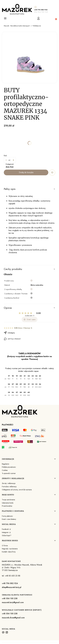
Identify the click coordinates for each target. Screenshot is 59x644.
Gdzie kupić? (7, 535)
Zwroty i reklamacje (9, 483)
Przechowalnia (7, 506)
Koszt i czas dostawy (9, 519)
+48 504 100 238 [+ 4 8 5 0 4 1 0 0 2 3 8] (10, 598)
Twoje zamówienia (8, 500)
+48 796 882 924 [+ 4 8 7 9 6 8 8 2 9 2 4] (41, 10)
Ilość (5, 156)
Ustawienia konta (8, 503)
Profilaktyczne (37, 26)
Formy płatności (7, 516)
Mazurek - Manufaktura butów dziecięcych (17, 26)
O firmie (5, 546)
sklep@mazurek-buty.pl (12, 587)
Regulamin (6, 464)
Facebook (6, 529)
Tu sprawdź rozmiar (9, 473)
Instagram (5, 532)
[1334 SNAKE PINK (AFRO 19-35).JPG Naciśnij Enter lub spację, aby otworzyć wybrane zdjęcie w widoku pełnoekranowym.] (29, 57)
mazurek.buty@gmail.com (13, 602)
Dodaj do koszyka (26, 172)
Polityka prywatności (9, 467)
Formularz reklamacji (9, 487)
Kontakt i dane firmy (9, 552)
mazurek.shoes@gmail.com (13, 618)
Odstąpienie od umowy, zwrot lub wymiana (17, 490)
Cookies (5, 470)
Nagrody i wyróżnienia (10, 549)
